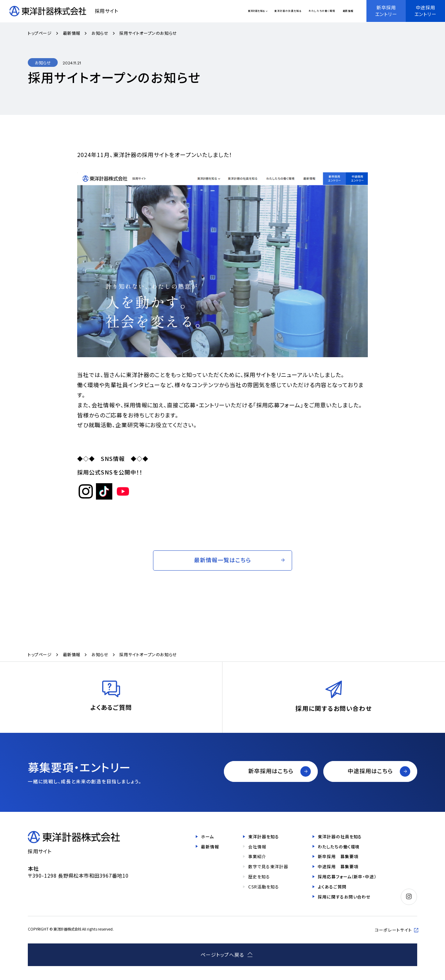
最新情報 (348, 11)
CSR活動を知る (264, 887)
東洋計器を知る (256, 11)
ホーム (207, 836)
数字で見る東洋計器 (268, 866)
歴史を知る (259, 876)
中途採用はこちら (370, 771)
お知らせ (100, 33)
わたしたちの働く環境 (322, 11)
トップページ (40, 33)
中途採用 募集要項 (338, 866)
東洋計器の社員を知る (288, 11)
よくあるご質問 (332, 887)
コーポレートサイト (393, 930)
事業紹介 (257, 856)
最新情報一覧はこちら (222, 560)
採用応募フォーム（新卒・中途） (347, 876)
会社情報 (257, 846)
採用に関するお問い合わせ (344, 897)
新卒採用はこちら (271, 771)
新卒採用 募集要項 (338, 856)
